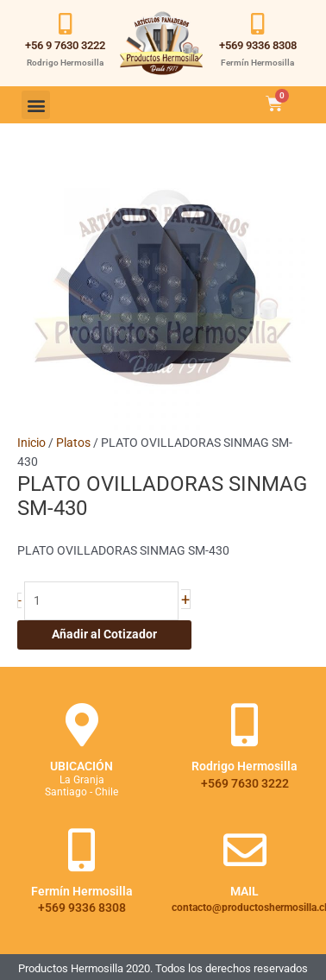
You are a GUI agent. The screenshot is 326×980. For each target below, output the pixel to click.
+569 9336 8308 (258, 45)
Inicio (31, 443)
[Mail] (245, 850)
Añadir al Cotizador (104, 634)
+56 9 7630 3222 (65, 45)
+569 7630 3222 (245, 783)
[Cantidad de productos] (101, 601)
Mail (244, 891)
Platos (73, 443)
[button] (36, 105)
